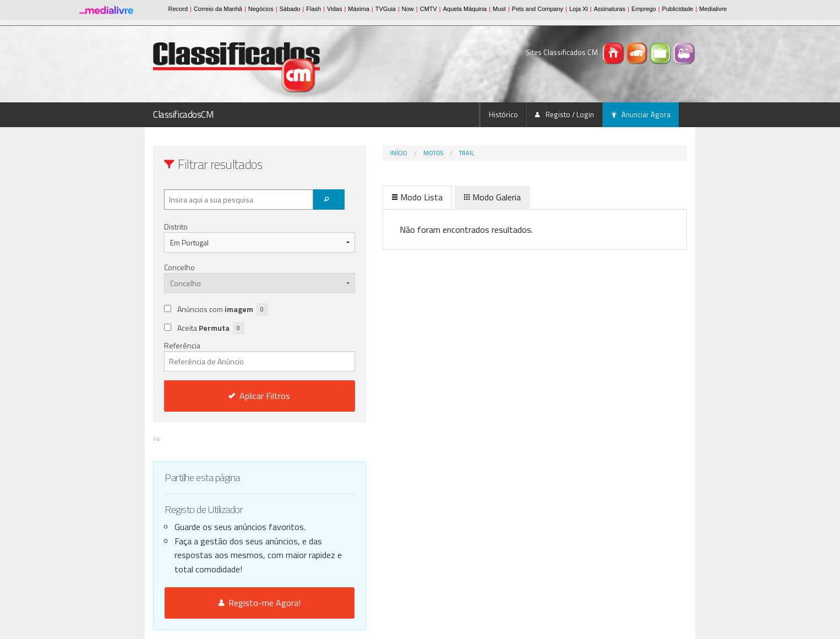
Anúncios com (223, 310)
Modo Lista (371, 197)
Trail (420, 153)
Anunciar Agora (641, 114)
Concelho (179, 267)
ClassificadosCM (184, 114)
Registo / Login (564, 114)
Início (353, 153)
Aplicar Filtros (237, 396)
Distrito (176, 226)
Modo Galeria (446, 197)
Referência (236, 356)
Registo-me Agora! (236, 603)
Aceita (211, 328)
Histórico (503, 114)
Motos (387, 153)
